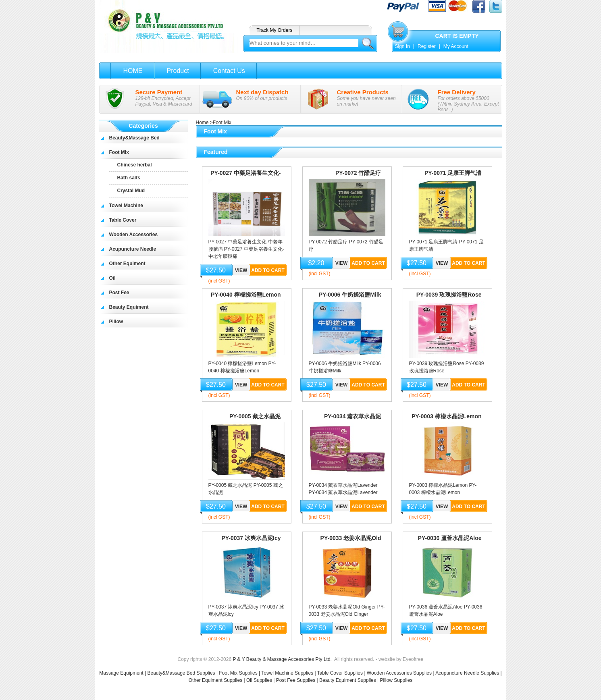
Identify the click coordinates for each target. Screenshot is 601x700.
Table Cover (123, 220)
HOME (133, 71)
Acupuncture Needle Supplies (467, 673)
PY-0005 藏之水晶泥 (255, 416)
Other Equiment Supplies (215, 680)
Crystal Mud (131, 191)
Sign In (402, 46)
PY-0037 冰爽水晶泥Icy (251, 538)
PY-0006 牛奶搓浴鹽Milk (350, 295)
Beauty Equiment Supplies (348, 680)
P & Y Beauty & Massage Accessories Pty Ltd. (282, 659)
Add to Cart (268, 270)
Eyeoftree (413, 659)
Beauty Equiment (129, 307)
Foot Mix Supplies (238, 673)
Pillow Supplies (396, 680)
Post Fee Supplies (296, 680)
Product (178, 71)
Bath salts (129, 178)
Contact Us (229, 71)
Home (202, 123)
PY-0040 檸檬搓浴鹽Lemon (246, 295)
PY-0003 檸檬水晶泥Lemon (447, 416)
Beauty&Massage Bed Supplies (181, 673)
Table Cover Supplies (340, 673)
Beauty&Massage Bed (134, 138)
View (241, 270)
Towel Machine (126, 206)
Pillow (116, 322)
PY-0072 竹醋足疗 (358, 173)
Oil (112, 278)
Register (427, 46)
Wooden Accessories (134, 235)
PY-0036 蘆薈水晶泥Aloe (450, 538)
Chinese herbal (135, 165)
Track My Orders (275, 30)
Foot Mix (119, 152)
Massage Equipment (122, 673)
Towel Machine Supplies (287, 673)
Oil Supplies (259, 680)
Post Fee (119, 293)
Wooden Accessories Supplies (399, 673)
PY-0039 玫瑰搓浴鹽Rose (449, 295)
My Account (456, 46)
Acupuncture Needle (133, 249)
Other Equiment (127, 264)
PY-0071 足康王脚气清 (453, 173)
